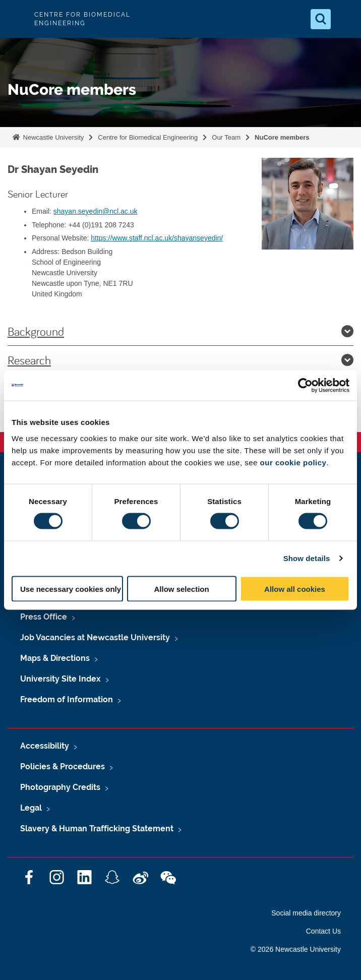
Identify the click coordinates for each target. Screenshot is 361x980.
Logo (16, 19)
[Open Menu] (345, 19)
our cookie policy (293, 462)
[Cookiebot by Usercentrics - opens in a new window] (305, 386)
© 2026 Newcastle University (296, 949)
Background (180, 331)
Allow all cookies (295, 589)
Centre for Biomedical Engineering (148, 137)
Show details (307, 558)
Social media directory (306, 913)
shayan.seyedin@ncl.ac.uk (96, 211)
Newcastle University (52, 137)
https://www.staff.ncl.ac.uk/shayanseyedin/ (157, 238)
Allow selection (181, 589)
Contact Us (323, 931)
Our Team (226, 137)
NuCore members (282, 137)
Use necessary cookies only (71, 589)
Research (180, 360)
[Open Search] (321, 19)
